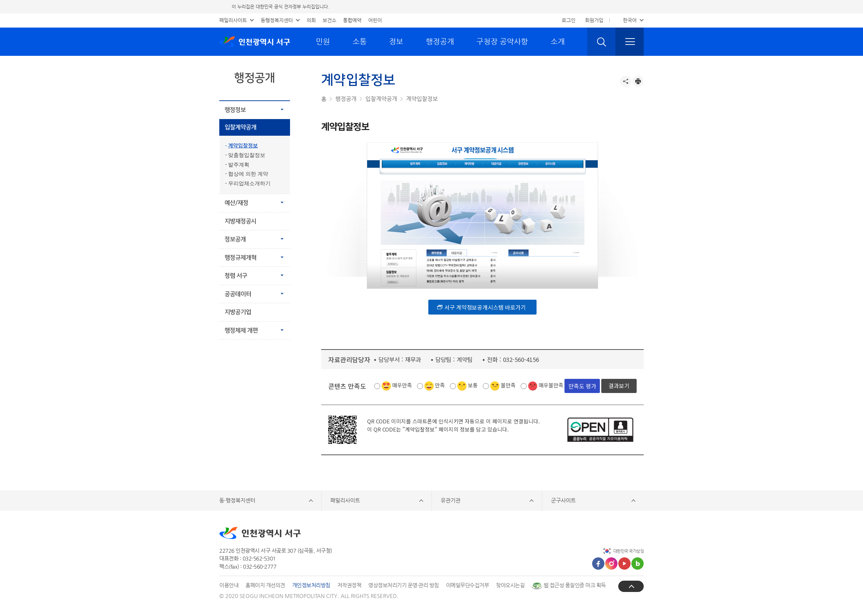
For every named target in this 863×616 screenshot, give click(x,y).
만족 (440, 385)
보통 (473, 385)
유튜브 (624, 564)
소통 (360, 41)
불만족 (508, 385)
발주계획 (239, 165)
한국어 (630, 20)
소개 (558, 41)
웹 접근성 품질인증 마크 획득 (569, 585)
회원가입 (594, 20)
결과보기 (619, 386)
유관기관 (451, 500)
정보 (396, 41)
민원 (323, 41)
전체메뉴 (630, 42)
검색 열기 (601, 42)
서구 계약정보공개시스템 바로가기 (485, 307)
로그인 (569, 20)
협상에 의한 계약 (248, 174)
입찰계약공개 (241, 127)
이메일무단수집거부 (468, 585)
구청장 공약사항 (502, 41)
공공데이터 (238, 294)
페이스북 (598, 564)
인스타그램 (611, 564)
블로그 (638, 564)
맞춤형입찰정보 (247, 155)
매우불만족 (551, 385)
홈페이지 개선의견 (265, 585)
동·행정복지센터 (237, 500)
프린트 (638, 81)
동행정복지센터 (277, 20)
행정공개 (440, 41)
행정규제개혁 (241, 258)
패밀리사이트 (233, 20)
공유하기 (626, 81)
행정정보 (235, 110)
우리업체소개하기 (249, 183)
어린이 (375, 20)
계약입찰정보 (243, 146)
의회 (311, 20)
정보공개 (235, 239)
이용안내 (229, 585)
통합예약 (352, 20)
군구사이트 (563, 500)
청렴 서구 (236, 276)
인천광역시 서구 (255, 42)
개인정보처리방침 (311, 585)
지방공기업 (238, 312)
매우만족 (402, 385)
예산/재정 (236, 203)
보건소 (329, 20)
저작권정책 (349, 585)
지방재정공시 (241, 221)
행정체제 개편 (251, 328)
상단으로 (631, 586)
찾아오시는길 (510, 585)
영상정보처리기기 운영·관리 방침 (404, 585)
